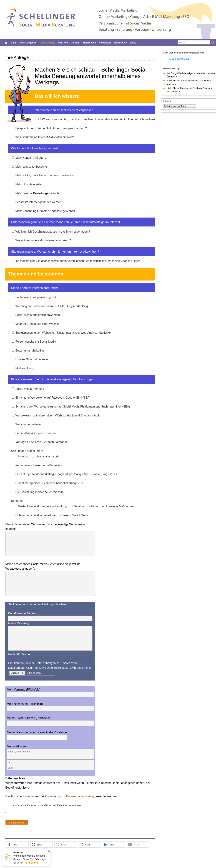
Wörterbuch (120, 42)
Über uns (63, 42)
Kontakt (76, 42)
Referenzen (90, 42)
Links (135, 42)
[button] (17, 844)
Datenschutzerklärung (80, 796)
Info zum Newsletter (178, 59)
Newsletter (105, 42)
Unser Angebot (29, 42)
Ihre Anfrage (48, 42)
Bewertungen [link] (42, 193)
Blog (13, 42)
